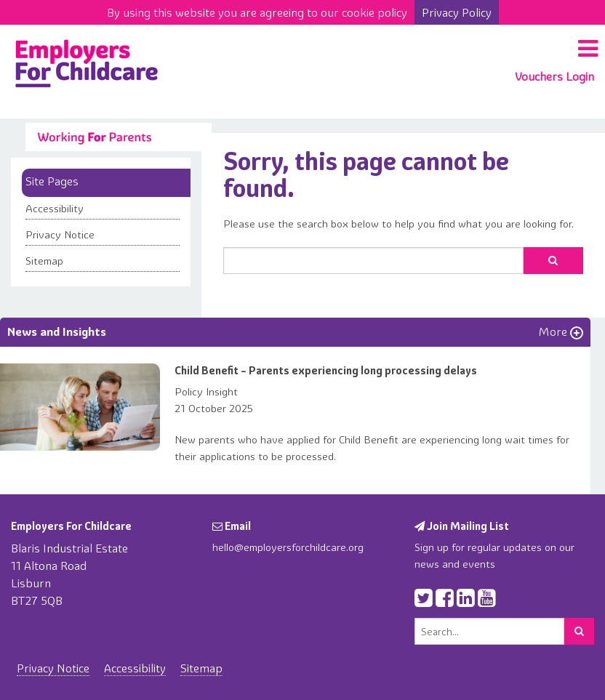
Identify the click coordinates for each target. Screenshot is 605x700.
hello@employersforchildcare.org (288, 547)
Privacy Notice (60, 235)
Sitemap (44, 261)
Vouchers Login (554, 76)
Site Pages (52, 181)
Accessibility (55, 209)
